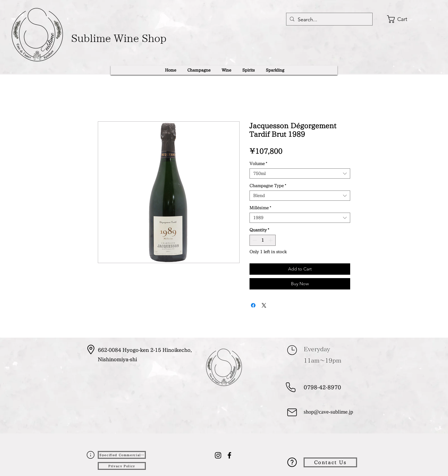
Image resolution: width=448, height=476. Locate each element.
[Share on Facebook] (253, 305)
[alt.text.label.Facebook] (229, 455)
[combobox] (300, 174)
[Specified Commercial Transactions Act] (122, 455)
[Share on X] (264, 305)
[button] (404, 19)
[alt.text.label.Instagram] (218, 455)
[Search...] (329, 20)
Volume (258, 163)
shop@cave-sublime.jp (328, 412)
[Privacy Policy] (122, 466)
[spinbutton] (263, 240)
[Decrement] (254, 240)
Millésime (260, 208)
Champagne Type (268, 186)
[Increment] (271, 240)
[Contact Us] (330, 462)
